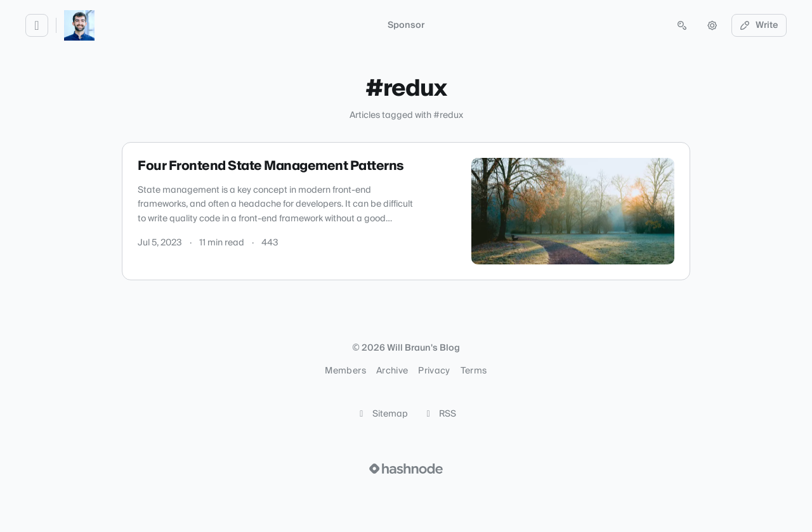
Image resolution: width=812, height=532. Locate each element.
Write (759, 25)
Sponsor (406, 25)
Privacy (434, 371)
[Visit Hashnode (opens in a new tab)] (406, 469)
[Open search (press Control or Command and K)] (682, 25)
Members (345, 371)
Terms (474, 371)
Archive (392, 371)
